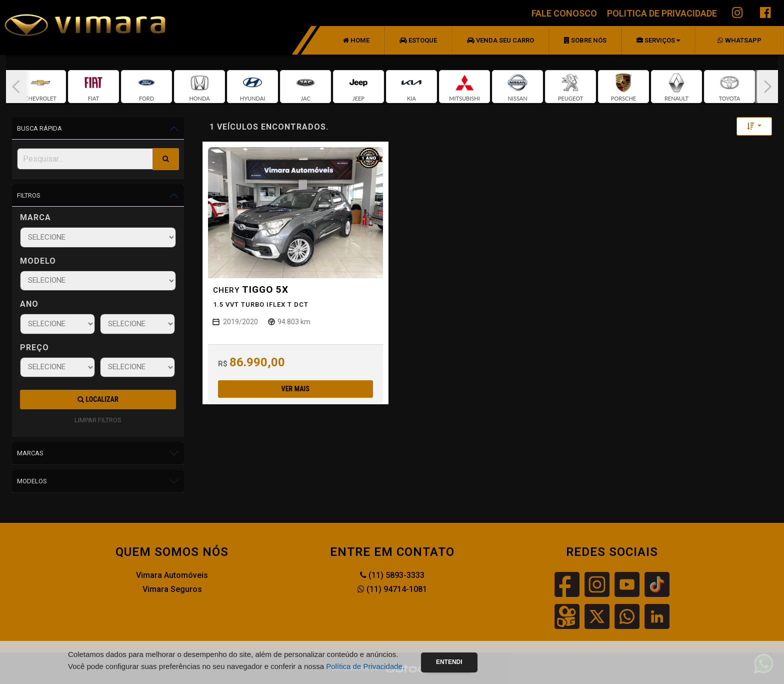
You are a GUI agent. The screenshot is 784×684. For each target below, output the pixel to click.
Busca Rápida (39, 128)
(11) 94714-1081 (392, 589)
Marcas (30, 453)
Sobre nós (585, 40)
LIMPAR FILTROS (98, 420)
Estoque (418, 40)
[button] (16, 87)
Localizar (98, 399)
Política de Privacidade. (365, 666)
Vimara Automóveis (172, 575)
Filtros (29, 195)
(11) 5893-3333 (392, 575)
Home (356, 40)
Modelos (32, 481)
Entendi (449, 662)
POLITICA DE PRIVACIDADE (662, 13)
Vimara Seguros (172, 589)
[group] (40, 87)
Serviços (658, 40)
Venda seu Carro (500, 40)
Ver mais (295, 389)
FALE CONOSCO (564, 13)
